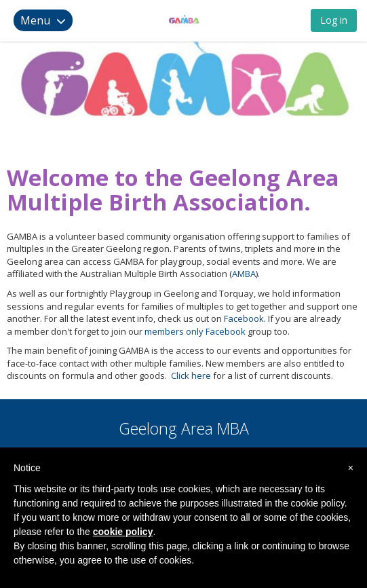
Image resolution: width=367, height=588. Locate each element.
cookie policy (123, 532)
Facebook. (244, 318)
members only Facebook (195, 331)
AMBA (244, 274)
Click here (191, 375)
